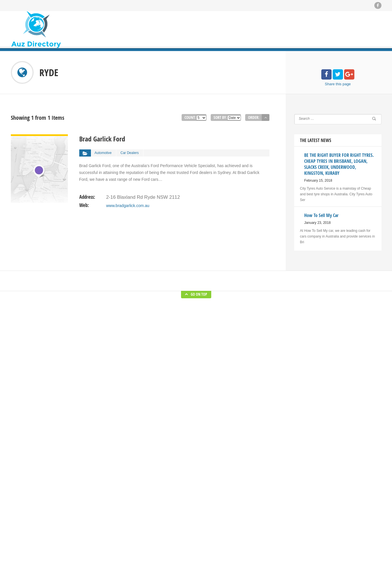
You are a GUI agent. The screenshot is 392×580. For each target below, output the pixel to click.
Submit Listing (146, 517)
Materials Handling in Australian (249, 543)
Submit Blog (144, 526)
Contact (141, 543)
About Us (142, 534)
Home (139, 500)
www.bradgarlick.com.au (127, 202)
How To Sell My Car (240, 526)
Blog (138, 508)
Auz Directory (83, 571)
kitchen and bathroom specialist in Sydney (257, 534)
